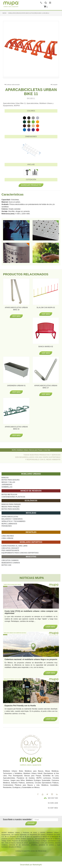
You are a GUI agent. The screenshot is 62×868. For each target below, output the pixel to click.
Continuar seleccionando (12, 85)
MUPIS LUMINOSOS (9, 524)
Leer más (50, 719)
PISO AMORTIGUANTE (10, 550)
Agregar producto (31, 185)
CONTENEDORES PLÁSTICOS (13, 497)
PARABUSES (7, 526)
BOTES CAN (6, 565)
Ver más (16, 316)
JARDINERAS (7, 485)
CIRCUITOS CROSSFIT (10, 548)
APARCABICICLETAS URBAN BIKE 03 (16, 429)
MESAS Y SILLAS (8, 482)
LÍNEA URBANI (7, 538)
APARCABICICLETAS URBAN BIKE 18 (16, 310)
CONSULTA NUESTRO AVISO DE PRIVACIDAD (31, 851)
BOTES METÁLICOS (9, 494)
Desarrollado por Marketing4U (31, 865)
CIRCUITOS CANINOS (10, 560)
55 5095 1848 (53, 803)
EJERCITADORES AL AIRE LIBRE (15, 546)
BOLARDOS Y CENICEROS (12, 519)
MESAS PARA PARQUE (11, 507)
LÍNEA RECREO (8, 536)
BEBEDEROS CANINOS (11, 563)
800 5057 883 (53, 798)
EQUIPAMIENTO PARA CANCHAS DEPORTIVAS (20, 553)
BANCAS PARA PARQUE (11, 504)
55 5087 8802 (53, 808)
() (46, 7)
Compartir (54, 85)
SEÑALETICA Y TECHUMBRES (13, 521)
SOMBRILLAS (7, 487)
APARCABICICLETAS (10, 517)
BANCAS (5, 478)
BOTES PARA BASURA (11, 480)
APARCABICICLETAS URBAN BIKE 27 (46, 388)
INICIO (4, 13)
